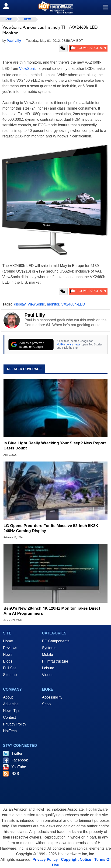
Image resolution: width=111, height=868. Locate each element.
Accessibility (52, 697)
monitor (53, 304)
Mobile (47, 655)
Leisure (48, 668)
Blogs (8, 661)
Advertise (11, 704)
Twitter (17, 753)
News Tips (12, 711)
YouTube (19, 767)
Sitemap (10, 675)
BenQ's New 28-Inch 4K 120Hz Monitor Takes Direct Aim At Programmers (52, 611)
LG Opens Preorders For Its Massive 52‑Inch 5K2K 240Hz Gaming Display (51, 528)
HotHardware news (69, 345)
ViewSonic (28, 69)
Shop (46, 704)
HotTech (10, 731)
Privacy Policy (15, 724)
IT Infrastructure (55, 661)
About (8, 697)
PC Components (56, 641)
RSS (15, 774)
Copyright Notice (76, 860)
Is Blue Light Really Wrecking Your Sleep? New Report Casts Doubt (55, 446)
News (28, 19)
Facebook (20, 760)
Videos (48, 675)
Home (8, 641)
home (8, 19)
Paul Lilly (35, 315)
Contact (9, 717)
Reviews (10, 648)
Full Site (10, 668)
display (20, 304)
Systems (49, 648)
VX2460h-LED (73, 304)
